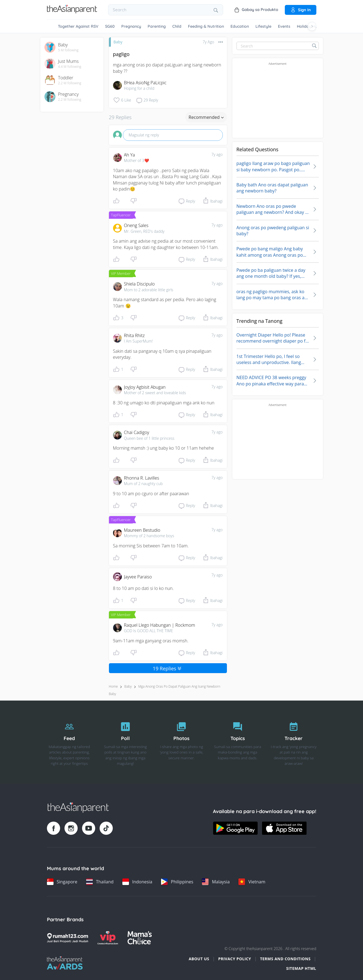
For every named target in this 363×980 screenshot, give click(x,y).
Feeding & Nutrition (206, 26)
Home (113, 686)
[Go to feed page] (72, 12)
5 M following (68, 50)
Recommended (206, 117)
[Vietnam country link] (252, 882)
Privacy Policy (235, 959)
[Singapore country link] (62, 882)
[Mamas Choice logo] (140, 938)
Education (240, 26)
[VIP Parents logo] (108, 938)
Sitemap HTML (301, 968)
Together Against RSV (78, 26)
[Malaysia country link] (216, 882)
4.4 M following (70, 67)
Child (177, 26)
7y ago (217, 154)
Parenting (157, 26)
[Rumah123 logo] (67, 938)
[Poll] (125, 742)
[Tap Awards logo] (65, 963)
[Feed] (69, 742)
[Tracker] (294, 742)
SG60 (110, 26)
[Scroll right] (312, 26)
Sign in (301, 10)
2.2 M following (70, 83)
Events (284, 26)
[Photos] (181, 742)
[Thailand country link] (100, 882)
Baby (118, 42)
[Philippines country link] (177, 882)
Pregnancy (131, 26)
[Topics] (238, 742)
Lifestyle (263, 26)
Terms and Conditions (285, 959)
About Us (199, 959)
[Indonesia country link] (137, 882)
